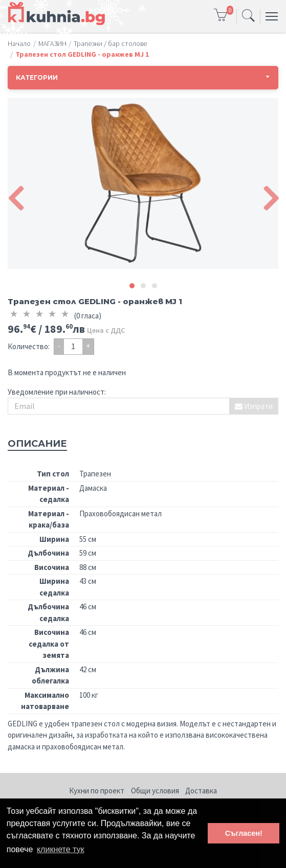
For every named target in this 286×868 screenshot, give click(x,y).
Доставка (201, 791)
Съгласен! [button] (244, 833)
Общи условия (155, 791)
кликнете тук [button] (61, 849)
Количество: (29, 346)
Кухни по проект (97, 791)
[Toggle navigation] (248, 16)
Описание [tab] (37, 444)
